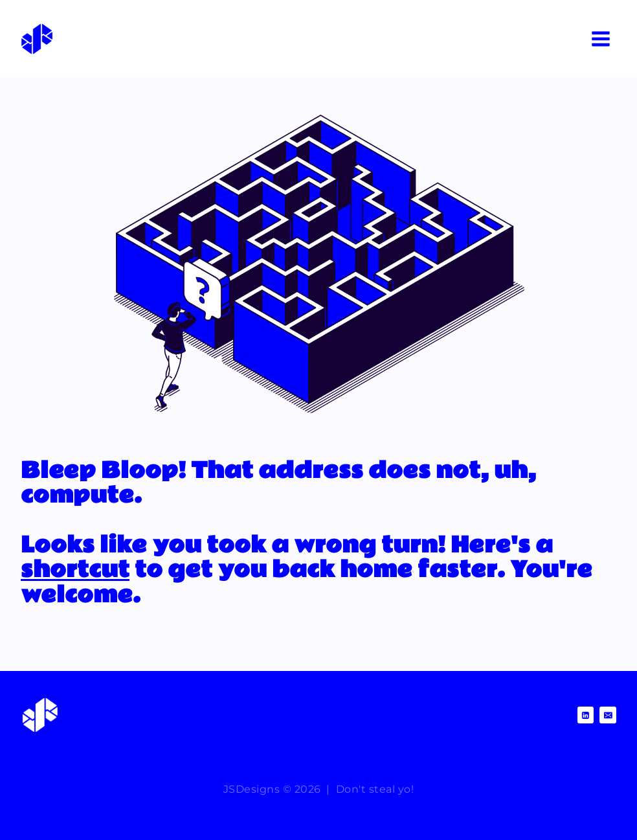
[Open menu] (600, 39)
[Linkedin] (586, 715)
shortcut (75, 570)
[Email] (608, 715)
